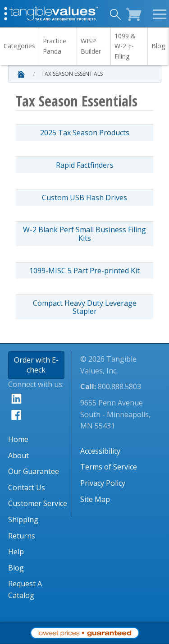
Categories (19, 46)
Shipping (23, 520)
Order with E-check (36, 365)
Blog (158, 46)
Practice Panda (55, 46)
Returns (22, 536)
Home (18, 439)
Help (16, 552)
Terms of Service (109, 467)
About (18, 455)
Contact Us (27, 488)
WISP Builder (91, 46)
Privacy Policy (103, 483)
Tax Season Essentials (72, 74)
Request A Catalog (25, 589)
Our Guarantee (34, 471)
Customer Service (38, 503)
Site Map (95, 499)
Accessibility (100, 451)
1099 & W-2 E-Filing (125, 46)
